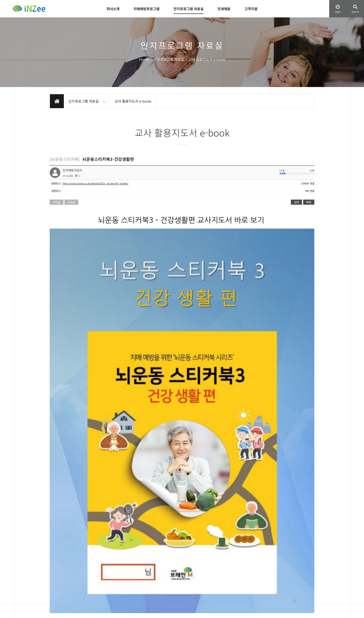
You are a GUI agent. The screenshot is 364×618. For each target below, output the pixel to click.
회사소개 (113, 9)
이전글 (57, 202)
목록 (309, 202)
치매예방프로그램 (146, 9)
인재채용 (224, 9)
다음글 (71, 202)
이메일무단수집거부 (175, 578)
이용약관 (169, 559)
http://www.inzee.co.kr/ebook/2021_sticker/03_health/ (96, 183)
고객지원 (251, 9)
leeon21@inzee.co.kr (79, 582)
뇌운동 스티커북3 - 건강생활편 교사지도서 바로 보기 (181, 220)
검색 (296, 202)
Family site (284, 576)
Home (144, 60)
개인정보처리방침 (174, 569)
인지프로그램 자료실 (188, 9)
